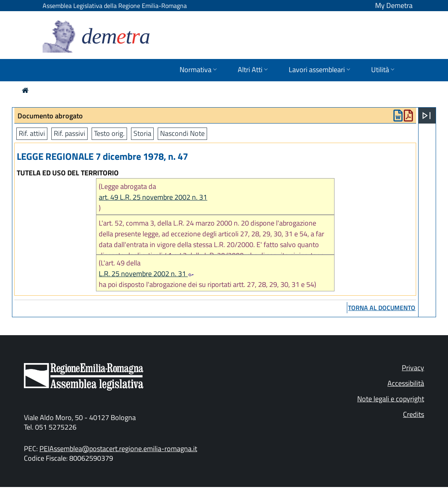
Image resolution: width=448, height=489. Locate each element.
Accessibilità (406, 383)
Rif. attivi (32, 133)
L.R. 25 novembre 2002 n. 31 (146, 274)
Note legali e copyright (391, 399)
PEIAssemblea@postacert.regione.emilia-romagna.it (118, 449)
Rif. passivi (69, 133)
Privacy (413, 368)
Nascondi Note (182, 133)
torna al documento (382, 308)
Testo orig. (109, 133)
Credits (414, 414)
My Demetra (394, 5)
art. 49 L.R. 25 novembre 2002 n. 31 (153, 197)
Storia (142, 133)
